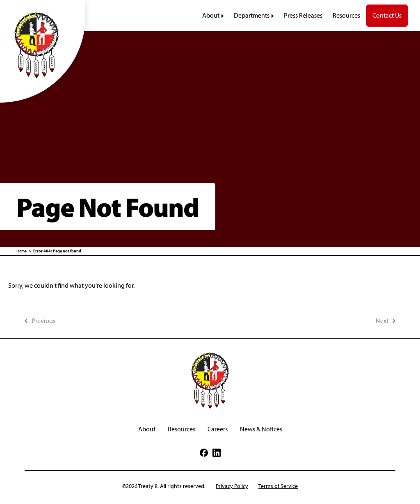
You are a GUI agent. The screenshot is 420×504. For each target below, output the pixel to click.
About (147, 429)
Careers (218, 429)
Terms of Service (278, 486)
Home (22, 251)
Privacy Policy (232, 486)
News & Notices (261, 429)
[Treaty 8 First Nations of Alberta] (43, 45)
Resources (181, 429)
